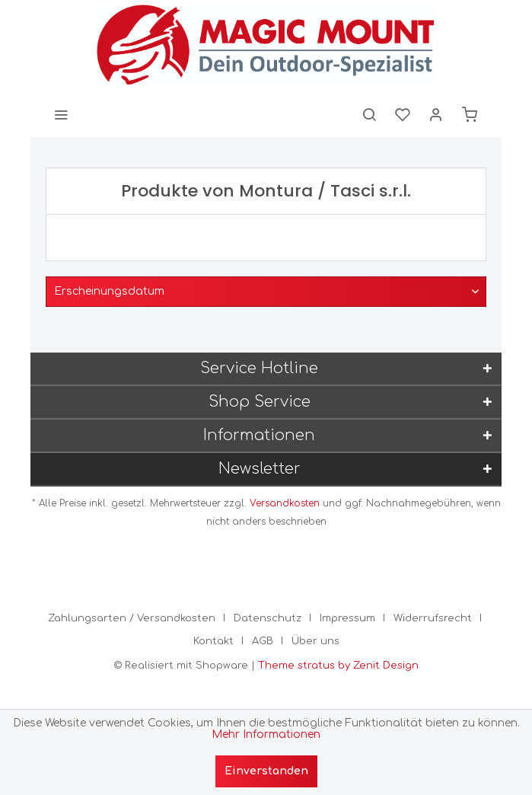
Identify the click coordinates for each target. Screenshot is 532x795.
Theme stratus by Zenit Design (338, 666)
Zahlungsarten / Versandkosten (132, 618)
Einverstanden (266, 771)
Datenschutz (268, 618)
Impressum (347, 618)
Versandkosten (285, 503)
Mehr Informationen (266, 734)
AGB (263, 641)
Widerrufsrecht (433, 618)
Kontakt (213, 641)
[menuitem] (61, 114)
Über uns (315, 641)
